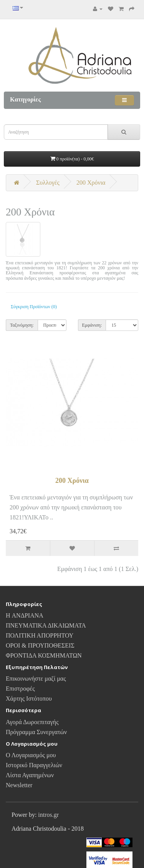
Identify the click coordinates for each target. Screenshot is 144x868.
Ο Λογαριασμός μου (31, 755)
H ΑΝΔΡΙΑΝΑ (25, 615)
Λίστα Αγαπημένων (30, 775)
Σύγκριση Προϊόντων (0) (34, 307)
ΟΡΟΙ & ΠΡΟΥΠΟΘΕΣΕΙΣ (40, 645)
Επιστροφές (20, 689)
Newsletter (19, 785)
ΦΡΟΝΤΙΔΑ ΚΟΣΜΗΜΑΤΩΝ (44, 655)
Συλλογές (48, 183)
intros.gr (48, 815)
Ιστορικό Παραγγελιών (34, 765)
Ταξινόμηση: (22, 325)
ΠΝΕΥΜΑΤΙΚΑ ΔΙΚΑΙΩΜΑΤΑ (46, 625)
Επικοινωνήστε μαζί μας (36, 679)
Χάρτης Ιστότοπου (29, 699)
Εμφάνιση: (92, 325)
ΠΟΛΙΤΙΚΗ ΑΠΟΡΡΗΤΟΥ (40, 635)
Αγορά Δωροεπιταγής (32, 722)
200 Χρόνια (91, 183)
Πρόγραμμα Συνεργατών (36, 732)
